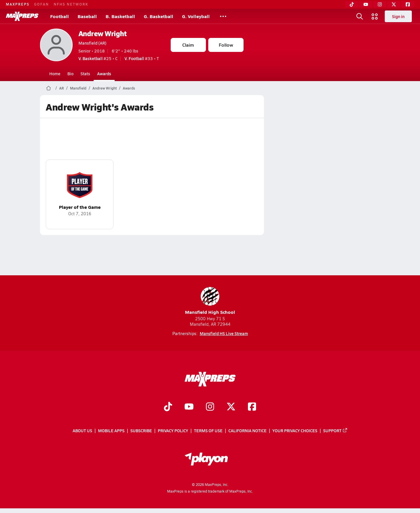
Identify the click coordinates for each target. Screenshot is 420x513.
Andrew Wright (103, 33)
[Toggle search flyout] (360, 16)
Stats (85, 73)
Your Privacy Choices (295, 431)
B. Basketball (120, 16)
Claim (188, 45)
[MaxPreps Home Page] (49, 88)
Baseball (87, 16)
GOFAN (42, 4)
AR (62, 88)
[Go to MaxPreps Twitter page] (231, 407)
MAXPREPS (18, 4)
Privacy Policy (173, 431)
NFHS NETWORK (71, 4)
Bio (70, 73)
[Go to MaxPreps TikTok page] (168, 407)
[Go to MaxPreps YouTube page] (189, 407)
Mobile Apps (111, 431)
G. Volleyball (196, 16)
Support (335, 431)
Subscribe (141, 431)
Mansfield (78, 88)
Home (55, 73)
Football (60, 16)
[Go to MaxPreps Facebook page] (252, 407)
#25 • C (98, 58)
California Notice (247, 431)
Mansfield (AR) (92, 43)
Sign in (398, 16)
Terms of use (208, 431)
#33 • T (142, 58)
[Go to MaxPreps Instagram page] (210, 407)
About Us (82, 431)
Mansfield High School (210, 301)
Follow (226, 45)
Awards (104, 73)
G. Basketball (159, 16)
